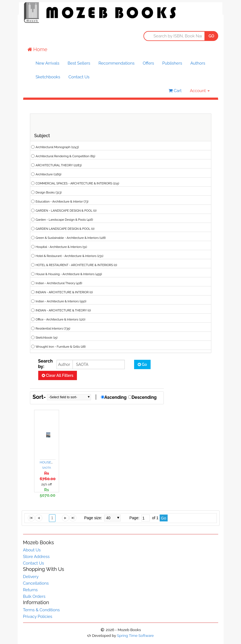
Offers (148, 63)
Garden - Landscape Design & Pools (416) (64, 220)
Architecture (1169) (49, 174)
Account (200, 91)
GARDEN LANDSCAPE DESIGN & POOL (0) (65, 229)
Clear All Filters (58, 375)
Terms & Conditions (41, 610)
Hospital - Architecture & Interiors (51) (61, 247)
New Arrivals (48, 63)
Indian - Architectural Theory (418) (59, 283)
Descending (144, 397)
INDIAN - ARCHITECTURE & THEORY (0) (63, 310)
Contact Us (79, 77)
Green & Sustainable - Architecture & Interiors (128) (71, 238)
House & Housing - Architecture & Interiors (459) (69, 274)
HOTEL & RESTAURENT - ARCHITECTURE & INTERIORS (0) (76, 265)
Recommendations (116, 63)
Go (142, 364)
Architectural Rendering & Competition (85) (66, 156)
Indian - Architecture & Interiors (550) (61, 301)
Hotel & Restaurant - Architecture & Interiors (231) (70, 256)
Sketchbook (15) (47, 338)
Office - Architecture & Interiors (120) (61, 320)
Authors (198, 63)
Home (38, 49)
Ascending (116, 397)
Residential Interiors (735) (53, 329)
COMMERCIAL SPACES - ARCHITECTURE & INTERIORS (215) (77, 183)
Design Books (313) (49, 193)
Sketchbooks (48, 77)
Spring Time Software (135, 635)
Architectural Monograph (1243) (57, 147)
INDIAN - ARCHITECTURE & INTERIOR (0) (64, 292)
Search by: (45, 364)
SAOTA (47, 468)
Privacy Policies (38, 617)
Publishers (172, 63)
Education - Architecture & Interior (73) (62, 202)
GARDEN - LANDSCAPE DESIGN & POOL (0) (66, 211)
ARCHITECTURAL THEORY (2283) (59, 165)
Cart (175, 91)
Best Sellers (79, 63)
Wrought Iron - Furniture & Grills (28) (61, 347)
